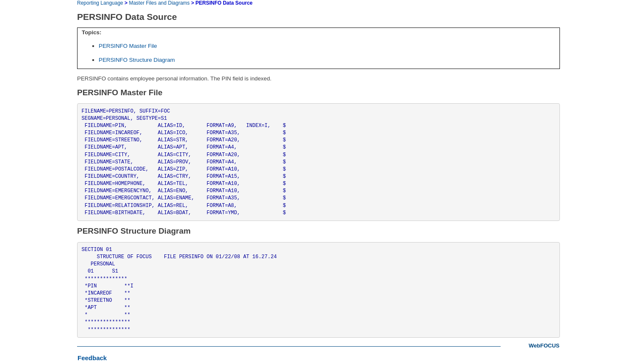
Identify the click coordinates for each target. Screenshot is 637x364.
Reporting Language (100, 3)
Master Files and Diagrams (159, 3)
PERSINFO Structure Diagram (137, 60)
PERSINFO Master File (128, 46)
